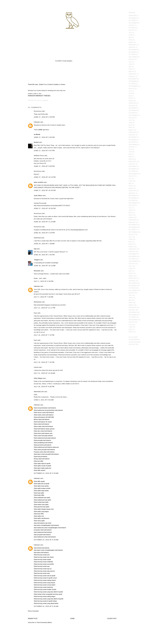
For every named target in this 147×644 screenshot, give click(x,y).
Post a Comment (33, 611)
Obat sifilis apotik (39, 481)
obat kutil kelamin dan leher (43, 523)
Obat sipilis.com (39, 516)
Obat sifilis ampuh (40, 470)
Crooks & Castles (53, 84)
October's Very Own (11, 17)
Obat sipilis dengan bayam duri (44, 509)
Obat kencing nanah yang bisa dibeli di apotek (49, 599)
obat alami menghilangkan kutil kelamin (46, 525)
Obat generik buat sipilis (42, 507)
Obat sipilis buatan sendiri (42, 488)
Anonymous (38, 302)
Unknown (37, 122)
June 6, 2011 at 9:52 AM (44, 400)
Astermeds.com (39, 392)
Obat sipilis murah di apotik (43, 466)
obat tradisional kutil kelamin (43, 532)
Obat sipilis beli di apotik (42, 484)
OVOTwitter (133, 344)
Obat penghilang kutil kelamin (43, 443)
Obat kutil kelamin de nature (43, 422)
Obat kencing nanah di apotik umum (45, 578)
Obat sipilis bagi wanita (41, 491)
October (132, 20)
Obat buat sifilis (39, 514)
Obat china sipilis (39, 521)
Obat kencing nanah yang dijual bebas (46, 603)
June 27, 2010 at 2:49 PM (44, 117)
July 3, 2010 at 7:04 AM (44, 297)
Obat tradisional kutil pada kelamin (45, 438)
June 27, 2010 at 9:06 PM (44, 166)
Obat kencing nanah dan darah (44, 557)
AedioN (36, 142)
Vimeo (63, 84)
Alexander (37, 271)
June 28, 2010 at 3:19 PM (44, 233)
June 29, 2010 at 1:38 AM (44, 244)
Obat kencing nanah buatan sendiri (45, 589)
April (131, 40)
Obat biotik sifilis (39, 495)
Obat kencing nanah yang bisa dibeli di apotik (48, 592)
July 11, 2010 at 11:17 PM (45, 308)
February (133, 16)
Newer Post (33, 618)
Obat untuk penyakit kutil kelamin (44, 450)
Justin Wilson (38, 196)
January (132, 47)
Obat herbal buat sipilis (41, 502)
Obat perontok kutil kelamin (43, 445)
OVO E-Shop (133, 337)
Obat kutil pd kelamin (41, 457)
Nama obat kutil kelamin (42, 424)
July (130, 33)
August (132, 25)
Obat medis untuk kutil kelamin (44, 415)
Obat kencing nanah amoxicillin (44, 564)
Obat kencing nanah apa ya (43, 569)
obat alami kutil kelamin (41, 552)
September (133, 23)
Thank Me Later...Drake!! (36, 84)
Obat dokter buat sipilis (41, 504)
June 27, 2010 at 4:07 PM (44, 151)
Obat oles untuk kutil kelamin (43, 431)
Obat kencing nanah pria (42, 555)
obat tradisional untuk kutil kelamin (45, 537)
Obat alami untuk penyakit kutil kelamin (46, 454)
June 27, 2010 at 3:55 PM (44, 137)
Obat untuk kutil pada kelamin (43, 436)
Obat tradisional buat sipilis (42, 500)
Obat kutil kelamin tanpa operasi (44, 429)
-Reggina (37, 260)
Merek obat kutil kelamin (42, 419)
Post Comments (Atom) (44, 622)
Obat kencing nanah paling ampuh (45, 580)
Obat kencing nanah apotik (42, 559)
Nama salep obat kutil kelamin (44, 426)
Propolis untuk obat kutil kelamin (44, 452)
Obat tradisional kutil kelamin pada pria (46, 447)
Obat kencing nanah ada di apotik (45, 576)
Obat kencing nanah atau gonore (44, 571)
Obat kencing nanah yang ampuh (44, 583)
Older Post (112, 618)
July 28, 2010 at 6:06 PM (44, 387)
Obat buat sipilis (39, 493)
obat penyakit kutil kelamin (42, 535)
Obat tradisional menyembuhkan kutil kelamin (48, 410)
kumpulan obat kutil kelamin (43, 530)
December (133, 50)
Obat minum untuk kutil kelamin (44, 412)
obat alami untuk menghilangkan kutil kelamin (48, 550)
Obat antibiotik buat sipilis (42, 498)
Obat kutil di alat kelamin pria (43, 433)
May (130, 37)
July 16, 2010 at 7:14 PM (44, 335)
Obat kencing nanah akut (42, 573)
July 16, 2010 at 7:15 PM (44, 362)
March (131, 42)
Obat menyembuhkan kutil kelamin (45, 408)
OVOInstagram (134, 342)
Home (72, 618)
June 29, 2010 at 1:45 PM (44, 255)
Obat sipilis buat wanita (41, 486)
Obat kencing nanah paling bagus (45, 596)
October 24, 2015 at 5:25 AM (46, 473)
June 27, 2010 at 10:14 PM (45, 177)
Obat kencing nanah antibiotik (43, 562)
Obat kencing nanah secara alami (45, 585)
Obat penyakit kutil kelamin (42, 440)
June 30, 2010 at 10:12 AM (45, 266)
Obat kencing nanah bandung (43, 587)
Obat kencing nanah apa (42, 566)
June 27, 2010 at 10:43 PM (45, 190)
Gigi (35, 249)
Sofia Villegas (38, 378)
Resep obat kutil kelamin (42, 459)
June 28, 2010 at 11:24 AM (45, 222)
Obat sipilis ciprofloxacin (42, 518)
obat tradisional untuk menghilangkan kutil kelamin (50, 528)
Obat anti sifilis (39, 461)
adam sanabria (39, 182)
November (133, 18)
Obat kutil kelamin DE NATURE (44, 417)
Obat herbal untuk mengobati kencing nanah (48, 594)
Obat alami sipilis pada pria (43, 468)
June (131, 35)
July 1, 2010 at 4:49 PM (44, 281)
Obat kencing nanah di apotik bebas (45, 601)
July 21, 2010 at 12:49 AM (45, 373)
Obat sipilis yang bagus (41, 511)
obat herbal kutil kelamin (42, 548)
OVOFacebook (134, 339)
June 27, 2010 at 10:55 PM (45, 208)
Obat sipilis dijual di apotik (42, 463)
